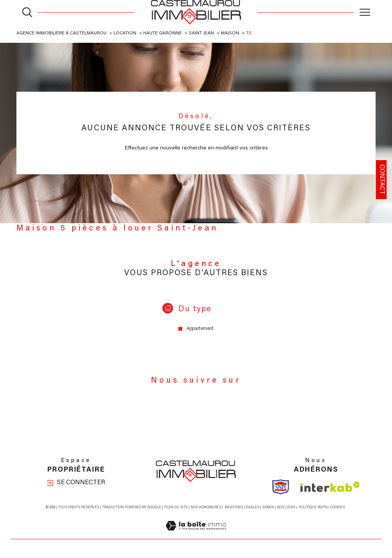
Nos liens (286, 507)
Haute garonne (163, 33)
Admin (268, 507)
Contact (382, 179)
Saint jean (201, 33)
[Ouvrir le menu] (365, 12)
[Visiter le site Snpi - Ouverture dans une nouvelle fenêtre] (281, 487)
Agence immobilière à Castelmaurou (62, 33)
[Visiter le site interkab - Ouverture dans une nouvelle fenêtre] (330, 487)
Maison (230, 33)
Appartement (200, 335)
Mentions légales (242, 507)
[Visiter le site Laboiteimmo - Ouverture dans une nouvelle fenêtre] (196, 535)
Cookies (338, 507)
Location (125, 33)
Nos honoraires (206, 507)
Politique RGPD (313, 507)
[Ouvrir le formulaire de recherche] (27, 12)
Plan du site (176, 507)
